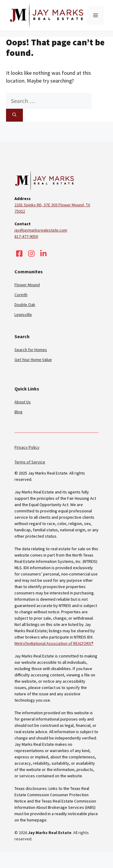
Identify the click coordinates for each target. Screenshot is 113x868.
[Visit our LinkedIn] (43, 253)
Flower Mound (27, 285)
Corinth (21, 295)
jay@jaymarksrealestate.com (41, 230)
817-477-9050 (26, 236)
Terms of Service (30, 462)
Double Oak (25, 305)
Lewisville (23, 314)
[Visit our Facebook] (19, 253)
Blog (19, 412)
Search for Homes (31, 350)
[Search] (14, 115)
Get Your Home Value (33, 360)
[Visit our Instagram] (31, 253)
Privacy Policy (27, 447)
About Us (23, 402)
